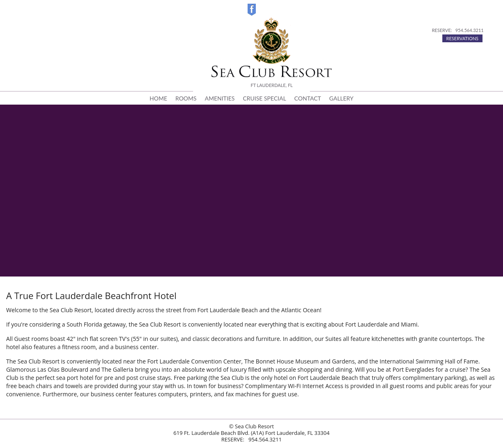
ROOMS (186, 98)
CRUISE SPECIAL (264, 98)
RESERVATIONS (463, 38)
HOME (158, 98)
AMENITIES (220, 98)
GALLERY (341, 98)
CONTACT (308, 98)
